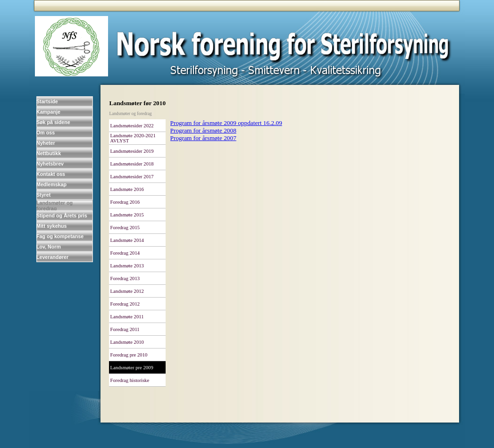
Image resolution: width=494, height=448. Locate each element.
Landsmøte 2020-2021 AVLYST (133, 138)
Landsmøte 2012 (127, 291)
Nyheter (46, 143)
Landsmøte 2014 (127, 240)
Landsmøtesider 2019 (132, 151)
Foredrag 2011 (125, 329)
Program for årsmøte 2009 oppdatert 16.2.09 (226, 123)
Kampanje (48, 112)
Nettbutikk (49, 153)
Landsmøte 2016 (127, 189)
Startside (47, 101)
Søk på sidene (53, 122)
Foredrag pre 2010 (129, 355)
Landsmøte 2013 (127, 266)
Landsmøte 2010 (127, 342)
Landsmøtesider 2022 (132, 126)
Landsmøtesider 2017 (132, 177)
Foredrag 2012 (125, 304)
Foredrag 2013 (125, 278)
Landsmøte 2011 (127, 317)
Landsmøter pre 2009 (132, 368)
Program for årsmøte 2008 (203, 130)
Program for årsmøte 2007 (203, 138)
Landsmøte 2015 (127, 215)
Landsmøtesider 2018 (132, 164)
